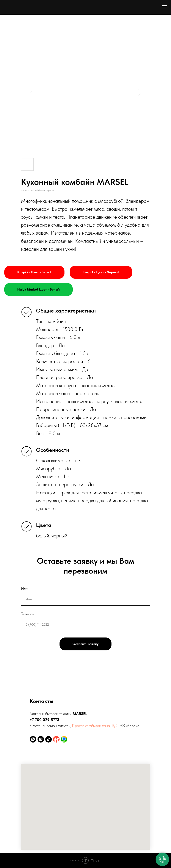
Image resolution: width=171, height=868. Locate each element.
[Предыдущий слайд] (32, 93)
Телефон (28, 614)
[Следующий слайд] (140, 93)
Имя (24, 589)
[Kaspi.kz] (56, 739)
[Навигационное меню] (164, 7)
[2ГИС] (64, 739)
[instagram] (41, 739)
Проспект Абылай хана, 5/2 (95, 726)
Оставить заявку (85, 644)
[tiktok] (49, 739)
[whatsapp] (33, 739)
